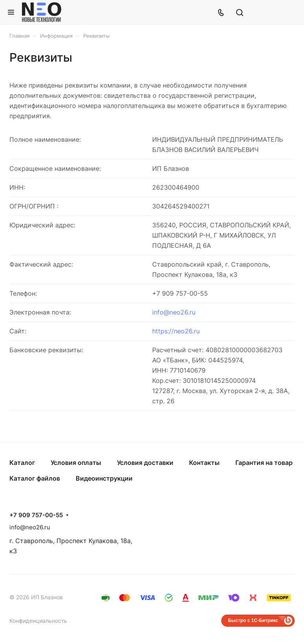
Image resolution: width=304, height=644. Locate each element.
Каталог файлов (35, 478)
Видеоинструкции (104, 478)
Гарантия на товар (264, 463)
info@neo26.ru (174, 312)
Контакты (204, 463)
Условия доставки (145, 463)
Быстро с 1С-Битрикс (253, 620)
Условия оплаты (76, 463)
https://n (165, 331)
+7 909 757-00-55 (36, 515)
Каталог (22, 463)
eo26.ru (188, 331)
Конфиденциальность (38, 621)
